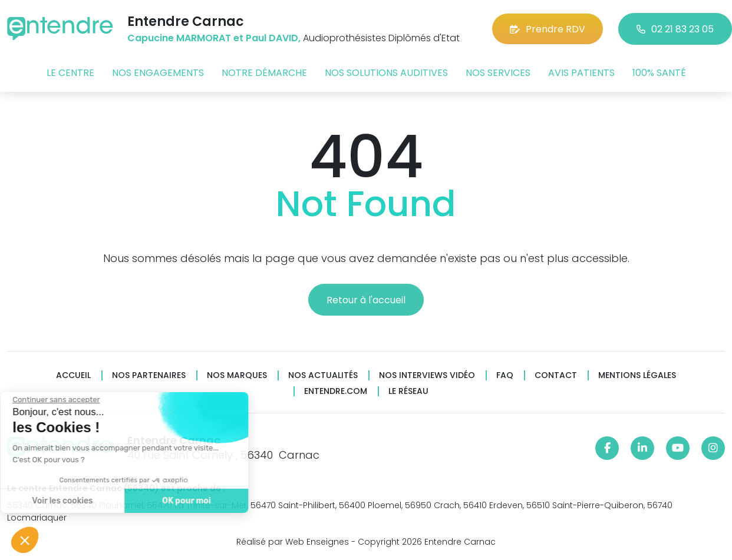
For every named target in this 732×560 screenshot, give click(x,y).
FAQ (505, 375)
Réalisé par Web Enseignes (293, 542)
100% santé (659, 73)
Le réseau (408, 391)
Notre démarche (264, 73)
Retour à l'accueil (366, 300)
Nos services (498, 73)
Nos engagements (158, 73)
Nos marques (237, 375)
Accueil (73, 375)
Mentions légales (637, 375)
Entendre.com (336, 391)
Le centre (70, 73)
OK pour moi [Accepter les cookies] (149, 501)
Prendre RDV (548, 29)
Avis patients (581, 73)
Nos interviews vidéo (427, 375)
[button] (25, 540)
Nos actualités (323, 375)
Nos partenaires (149, 375)
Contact (556, 375)
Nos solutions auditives (386, 73)
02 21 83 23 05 (675, 29)
